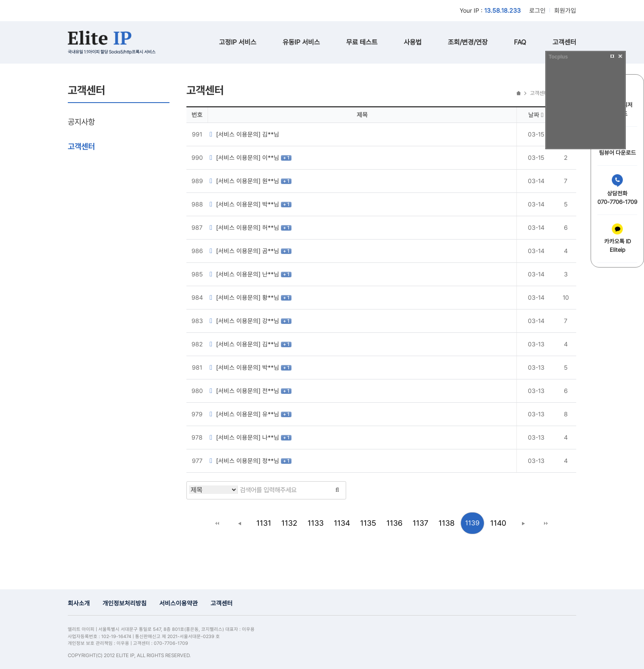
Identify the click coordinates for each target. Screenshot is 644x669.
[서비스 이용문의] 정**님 (244, 461)
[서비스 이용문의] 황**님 (244, 297)
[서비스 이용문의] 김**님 (243, 134)
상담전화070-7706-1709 (617, 190)
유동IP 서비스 (301, 42)
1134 (342, 523)
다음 (523, 523)
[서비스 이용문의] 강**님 (244, 321)
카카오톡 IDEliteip (618, 238)
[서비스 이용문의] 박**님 (244, 204)
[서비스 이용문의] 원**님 (244, 181)
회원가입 (565, 10)
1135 (368, 523)
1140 (498, 523)
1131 (264, 523)
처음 (217, 523)
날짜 (536, 115)
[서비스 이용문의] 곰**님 (244, 251)
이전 (240, 523)
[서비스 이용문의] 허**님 (244, 227)
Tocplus (558, 57)
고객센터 (564, 42)
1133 (316, 523)
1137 (421, 523)
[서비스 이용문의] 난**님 (244, 274)
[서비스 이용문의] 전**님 (244, 391)
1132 (289, 523)
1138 (447, 523)
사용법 (413, 42)
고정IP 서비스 (238, 42)
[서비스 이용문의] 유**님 (244, 414)
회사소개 (79, 603)
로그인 (537, 10)
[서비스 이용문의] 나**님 (244, 437)
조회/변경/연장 (468, 42)
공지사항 (81, 122)
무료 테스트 (362, 42)
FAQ (520, 42)
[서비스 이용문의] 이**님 (244, 157)
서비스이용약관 (179, 603)
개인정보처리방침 (125, 603)
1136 (394, 523)
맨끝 (546, 523)
